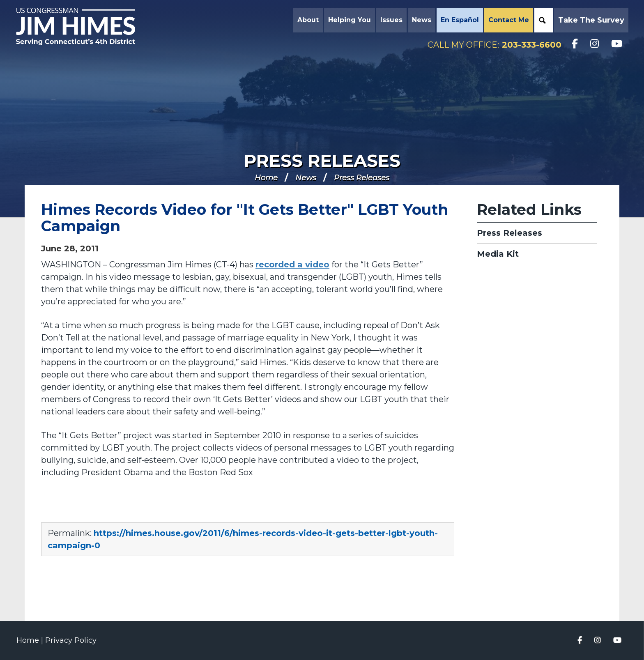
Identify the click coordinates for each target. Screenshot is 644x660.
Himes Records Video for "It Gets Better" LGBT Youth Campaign (245, 218)
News (306, 178)
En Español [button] (459, 20)
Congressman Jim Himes (84, 27)
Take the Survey (590, 21)
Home (266, 178)
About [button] (307, 20)
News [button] (421, 20)
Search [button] (542, 21)
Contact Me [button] (508, 20)
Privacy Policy (71, 640)
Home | (31, 640)
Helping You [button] (349, 20)
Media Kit (498, 254)
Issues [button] (391, 20)
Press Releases (322, 161)
